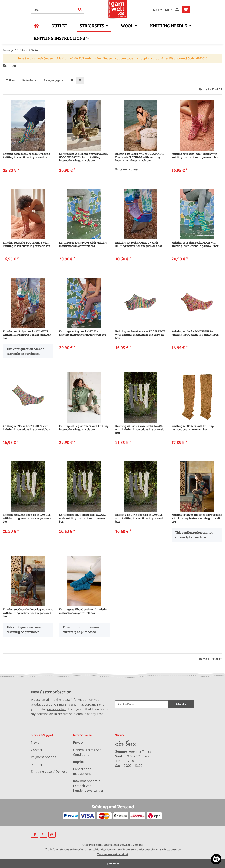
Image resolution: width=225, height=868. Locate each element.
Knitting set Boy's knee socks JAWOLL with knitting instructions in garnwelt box (83, 518)
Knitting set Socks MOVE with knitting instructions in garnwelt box (83, 244)
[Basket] (187, 10)
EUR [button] (156, 10)
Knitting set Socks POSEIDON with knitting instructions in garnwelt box (139, 244)
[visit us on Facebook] (35, 835)
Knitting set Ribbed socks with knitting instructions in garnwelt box (84, 611)
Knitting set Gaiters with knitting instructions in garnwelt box (193, 428)
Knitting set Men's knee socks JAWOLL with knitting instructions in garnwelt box (27, 518)
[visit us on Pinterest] (43, 835)
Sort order (28, 80)
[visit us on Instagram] (52, 835)
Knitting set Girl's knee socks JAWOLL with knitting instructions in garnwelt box (140, 518)
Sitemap (37, 764)
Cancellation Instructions (82, 771)
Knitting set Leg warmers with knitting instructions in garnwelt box (84, 428)
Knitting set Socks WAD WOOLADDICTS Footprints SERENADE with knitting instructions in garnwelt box (140, 157)
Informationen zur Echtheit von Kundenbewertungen (89, 786)
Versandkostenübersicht (113, 854)
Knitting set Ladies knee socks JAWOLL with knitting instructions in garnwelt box (140, 429)
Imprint (79, 762)
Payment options (44, 757)
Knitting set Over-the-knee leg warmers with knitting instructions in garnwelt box (197, 518)
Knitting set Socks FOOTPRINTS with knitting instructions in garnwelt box (195, 155)
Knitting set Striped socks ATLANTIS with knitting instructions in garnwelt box (27, 335)
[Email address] (142, 704)
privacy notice (56, 709)
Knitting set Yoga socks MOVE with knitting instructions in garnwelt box (83, 333)
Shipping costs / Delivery (49, 771)
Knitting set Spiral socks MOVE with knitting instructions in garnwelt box (195, 244)
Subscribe (181, 704)
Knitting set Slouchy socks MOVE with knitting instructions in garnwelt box (26, 155)
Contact (37, 750)
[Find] (54, 10)
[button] (177, 10)
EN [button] (167, 10)
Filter (10, 80)
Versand (138, 845)
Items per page (52, 80)
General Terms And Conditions (87, 752)
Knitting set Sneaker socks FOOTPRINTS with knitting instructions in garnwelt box (140, 335)
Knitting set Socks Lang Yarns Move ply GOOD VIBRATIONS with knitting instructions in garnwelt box (84, 157)
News (35, 742)
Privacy (78, 742)
